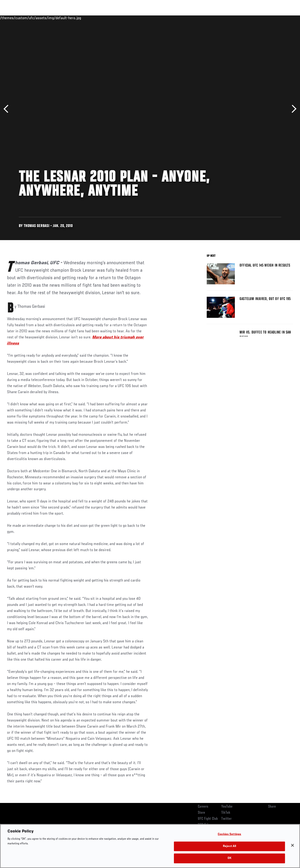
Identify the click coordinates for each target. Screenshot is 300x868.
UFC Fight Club (208, 819)
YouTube (227, 807)
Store (201, 813)
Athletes (54, 18)
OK (229, 858)
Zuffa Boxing (251, 18)
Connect (210, 18)
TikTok (226, 813)
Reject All (229, 846)
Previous (8, 109)
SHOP (272, 18)
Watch (229, 18)
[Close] (292, 845)
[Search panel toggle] (285, 18)
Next (292, 109)
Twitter (226, 819)
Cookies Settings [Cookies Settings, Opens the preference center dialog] (229, 834)
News (72, 18)
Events (13, 18)
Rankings (33, 18)
